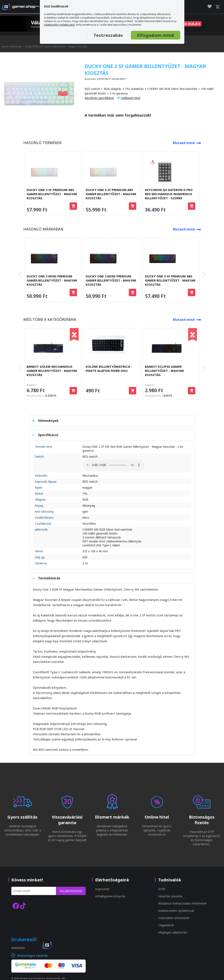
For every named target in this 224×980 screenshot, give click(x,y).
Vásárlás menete (170, 896)
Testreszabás (108, 35)
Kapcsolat (102, 889)
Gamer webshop (11, 46)
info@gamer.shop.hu (110, 896)
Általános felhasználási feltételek (182, 903)
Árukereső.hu (18, 948)
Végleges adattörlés (173, 932)
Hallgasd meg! (129, 98)
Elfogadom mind (156, 35)
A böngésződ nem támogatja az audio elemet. (113, 465)
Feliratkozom (71, 891)
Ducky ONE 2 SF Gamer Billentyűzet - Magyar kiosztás (56, 46)
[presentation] (3, 94)
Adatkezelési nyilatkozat (176, 911)
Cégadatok (166, 925)
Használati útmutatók (174, 918)
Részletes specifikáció (99, 98)
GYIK (162, 889)
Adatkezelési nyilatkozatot (59, 25)
